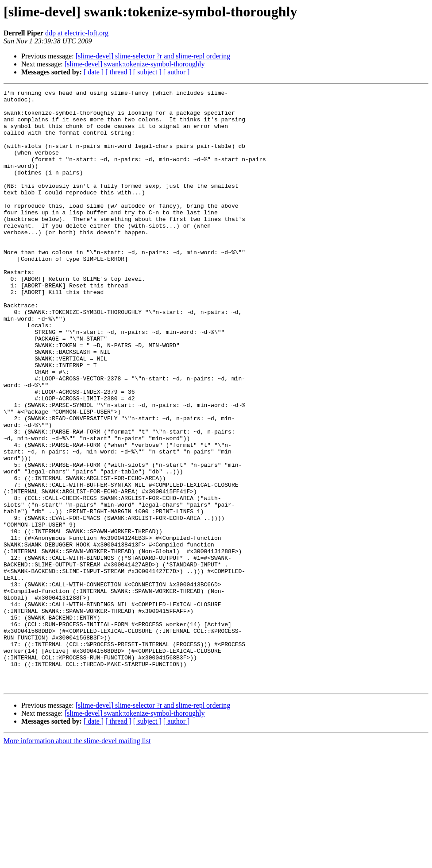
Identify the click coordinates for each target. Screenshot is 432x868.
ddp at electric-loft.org (77, 33)
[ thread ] (118, 72)
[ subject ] (147, 72)
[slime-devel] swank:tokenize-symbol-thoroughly (135, 64)
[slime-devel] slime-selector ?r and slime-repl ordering (153, 56)
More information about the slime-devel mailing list (77, 860)
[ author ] (177, 72)
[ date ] (94, 72)
